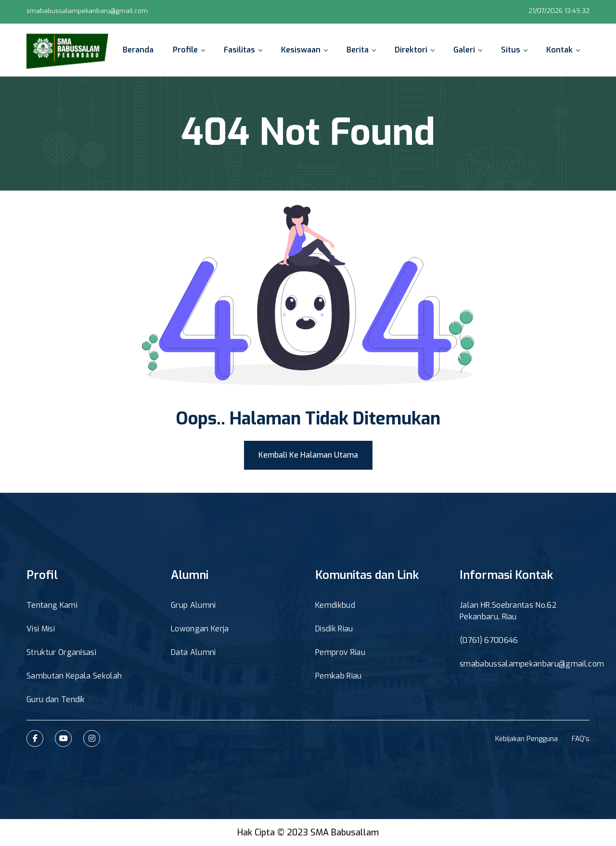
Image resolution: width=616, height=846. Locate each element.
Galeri (468, 50)
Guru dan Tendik (56, 699)
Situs (514, 50)
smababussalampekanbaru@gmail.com (87, 11)
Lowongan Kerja (200, 629)
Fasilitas (243, 50)
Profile (189, 50)
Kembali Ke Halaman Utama (308, 455)
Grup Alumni (193, 605)
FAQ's (581, 739)
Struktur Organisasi (61, 652)
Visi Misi (41, 629)
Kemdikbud (335, 605)
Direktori (414, 50)
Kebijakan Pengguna (526, 739)
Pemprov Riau (340, 652)
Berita (361, 50)
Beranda (138, 50)
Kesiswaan (304, 50)
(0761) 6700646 (489, 640)
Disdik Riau (334, 629)
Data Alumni (193, 652)
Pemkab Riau (339, 676)
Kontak (563, 50)
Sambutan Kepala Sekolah (74, 676)
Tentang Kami (52, 605)
